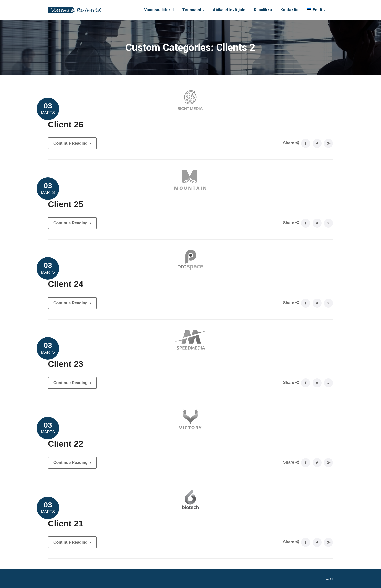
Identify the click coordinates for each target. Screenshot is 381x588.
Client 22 (66, 444)
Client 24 (66, 284)
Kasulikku (263, 10)
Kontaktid (289, 10)
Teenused (192, 10)
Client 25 (66, 204)
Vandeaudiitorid (159, 10)
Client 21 (66, 523)
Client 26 (66, 124)
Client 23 (66, 364)
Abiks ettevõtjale (229, 10)
